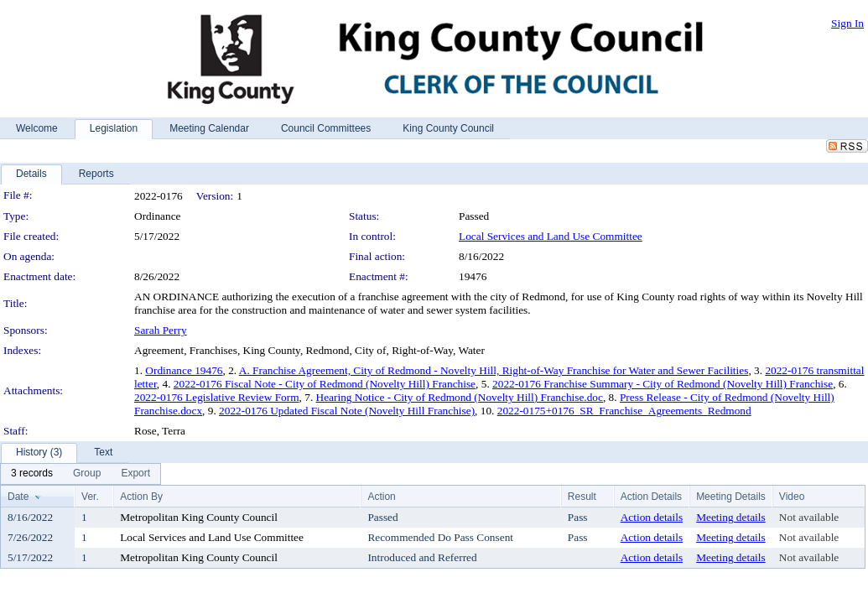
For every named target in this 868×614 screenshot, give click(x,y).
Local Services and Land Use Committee (551, 236)
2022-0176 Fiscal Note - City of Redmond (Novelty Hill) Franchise (325, 384)
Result (582, 497)
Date (18, 497)
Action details (652, 517)
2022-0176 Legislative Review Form (217, 397)
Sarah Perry (161, 330)
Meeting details (731, 517)
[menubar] (81, 474)
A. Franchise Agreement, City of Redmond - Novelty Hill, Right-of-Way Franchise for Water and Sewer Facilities (494, 370)
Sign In (847, 23)
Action (381, 497)
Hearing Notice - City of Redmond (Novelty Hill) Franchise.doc (460, 397)
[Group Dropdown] (87, 474)
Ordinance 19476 (184, 370)
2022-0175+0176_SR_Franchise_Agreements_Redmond (624, 411)
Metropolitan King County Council (199, 517)
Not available (809, 517)
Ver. (90, 497)
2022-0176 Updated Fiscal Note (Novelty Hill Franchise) (347, 411)
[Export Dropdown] (135, 474)
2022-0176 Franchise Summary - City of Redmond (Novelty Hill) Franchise (663, 384)
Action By (141, 497)
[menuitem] (32, 474)
